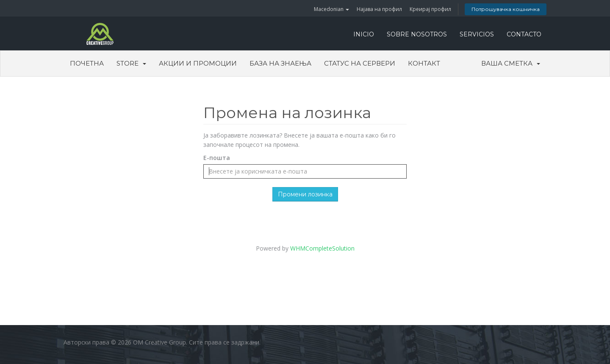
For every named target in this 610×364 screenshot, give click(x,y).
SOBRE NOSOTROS (417, 34)
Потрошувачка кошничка (506, 9)
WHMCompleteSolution (322, 248)
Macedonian (331, 9)
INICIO (364, 34)
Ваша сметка (511, 63)
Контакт (424, 63)
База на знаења (280, 63)
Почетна (87, 63)
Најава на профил (379, 9)
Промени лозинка (305, 194)
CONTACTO (524, 34)
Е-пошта (217, 158)
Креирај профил (430, 9)
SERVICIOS (477, 34)
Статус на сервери (360, 63)
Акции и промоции (198, 63)
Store (131, 63)
